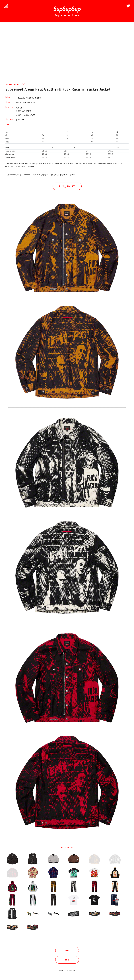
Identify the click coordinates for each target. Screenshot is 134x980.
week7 (20, 108)
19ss (67, 950)
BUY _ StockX (67, 186)
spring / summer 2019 (15, 84)
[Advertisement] (67, 53)
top (67, 960)
